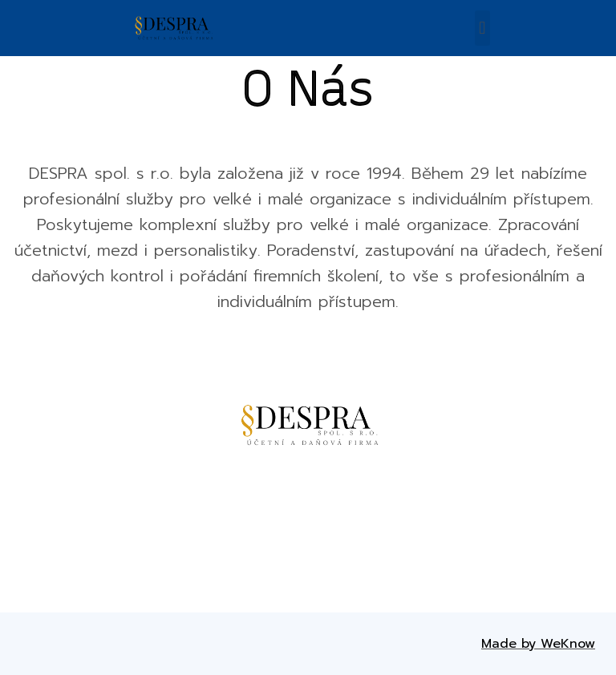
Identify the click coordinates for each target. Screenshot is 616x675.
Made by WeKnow (538, 644)
